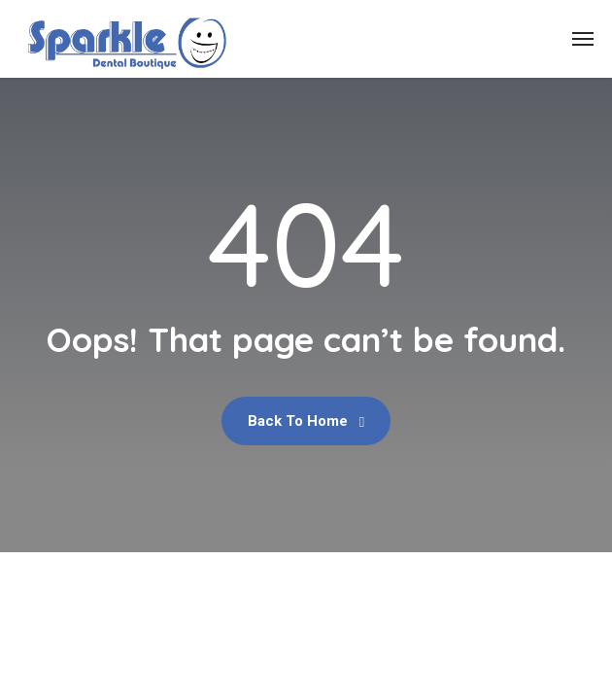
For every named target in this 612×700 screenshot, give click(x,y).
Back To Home (306, 421)
